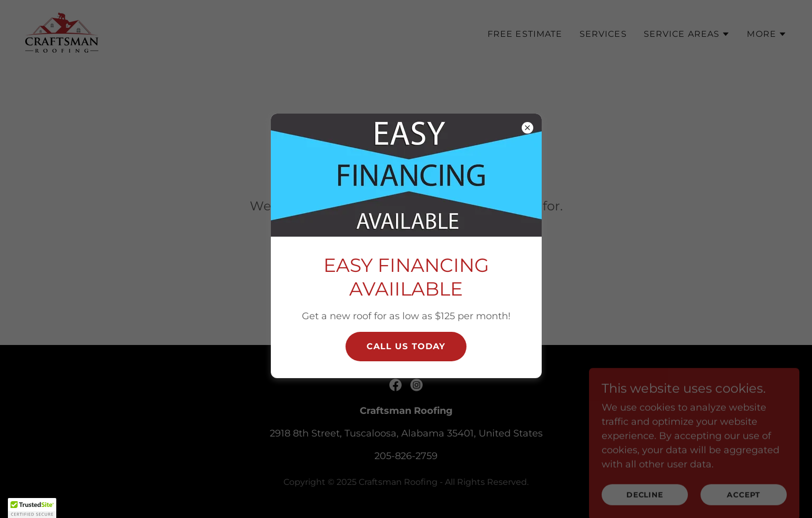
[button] (32, 508)
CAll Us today (406, 346)
